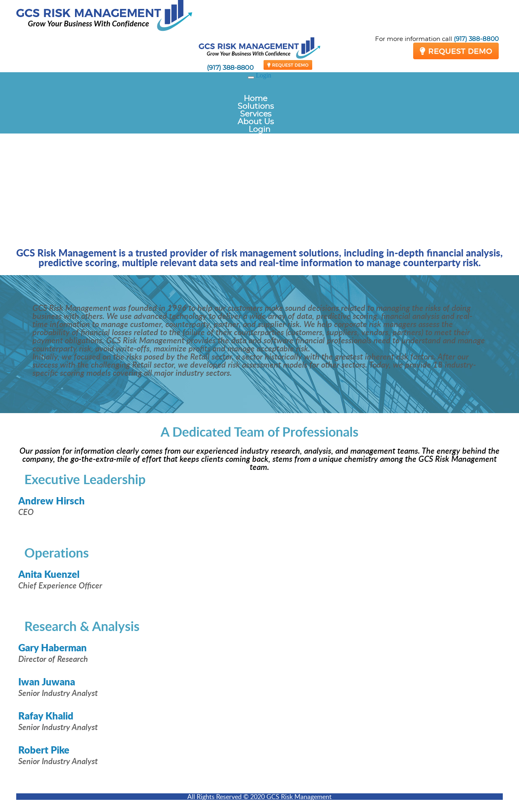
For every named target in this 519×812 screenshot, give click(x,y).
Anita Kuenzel (49, 574)
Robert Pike (44, 750)
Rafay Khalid (46, 716)
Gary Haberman (53, 647)
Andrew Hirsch (51, 501)
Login (264, 75)
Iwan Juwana (47, 682)
